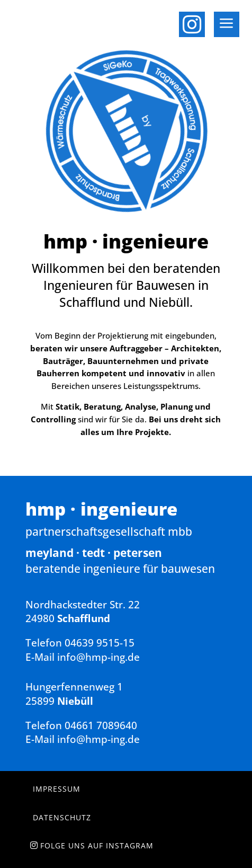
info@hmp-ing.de (98, 657)
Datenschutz (62, 817)
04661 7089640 (101, 725)
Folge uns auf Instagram (97, 845)
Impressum (57, 789)
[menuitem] (195, 22)
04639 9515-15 (100, 643)
